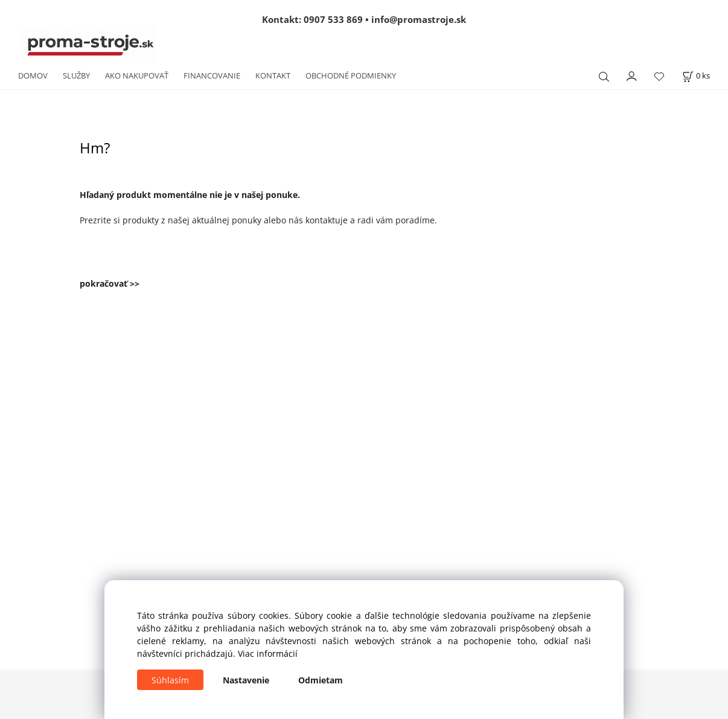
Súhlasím (170, 680)
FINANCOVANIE (212, 75)
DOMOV (33, 75)
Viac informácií (268, 653)
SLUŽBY (76, 75)
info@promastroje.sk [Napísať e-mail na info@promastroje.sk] (419, 19)
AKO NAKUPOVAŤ (137, 75)
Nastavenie (246, 680)
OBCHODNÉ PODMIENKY (351, 75)
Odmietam (321, 680)
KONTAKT (273, 75)
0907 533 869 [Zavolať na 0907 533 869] (333, 19)
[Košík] (696, 76)
